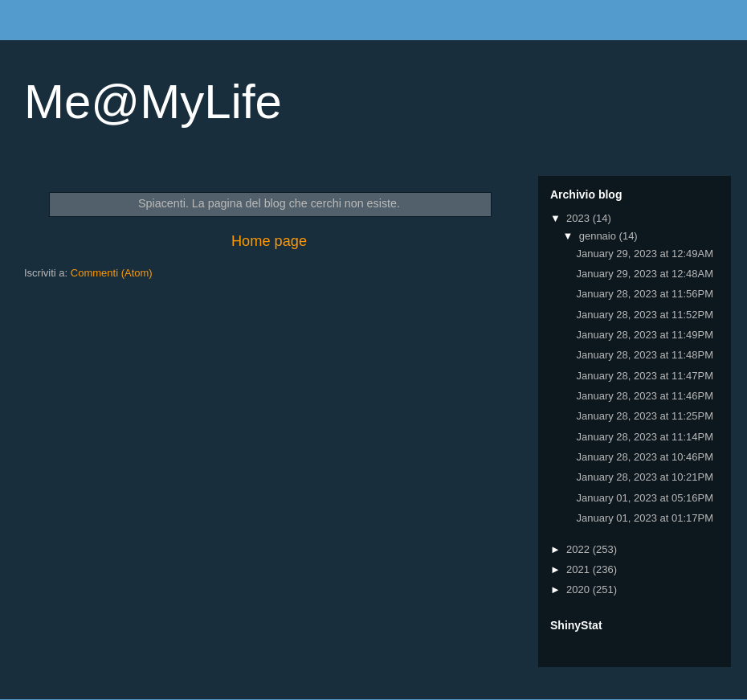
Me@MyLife (153, 102)
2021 (580, 569)
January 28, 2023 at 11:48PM (645, 355)
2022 (580, 549)
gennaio (599, 236)
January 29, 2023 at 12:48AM (645, 274)
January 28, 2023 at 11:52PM (645, 315)
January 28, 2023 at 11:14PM (645, 437)
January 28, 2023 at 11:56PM (645, 294)
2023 (580, 218)
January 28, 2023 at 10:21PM (645, 477)
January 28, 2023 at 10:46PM (645, 457)
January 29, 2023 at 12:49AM (645, 254)
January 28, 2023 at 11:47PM (645, 376)
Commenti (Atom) (112, 273)
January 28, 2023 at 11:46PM (645, 396)
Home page (269, 241)
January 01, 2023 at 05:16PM (645, 498)
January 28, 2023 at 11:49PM (645, 335)
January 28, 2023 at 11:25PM (645, 416)
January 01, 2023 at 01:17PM (645, 518)
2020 (580, 589)
